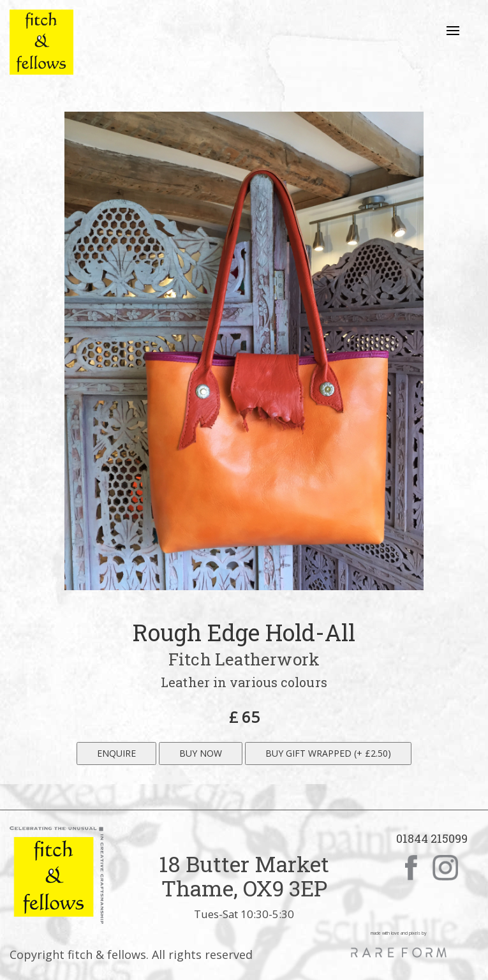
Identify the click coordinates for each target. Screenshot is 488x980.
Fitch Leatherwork (244, 659)
